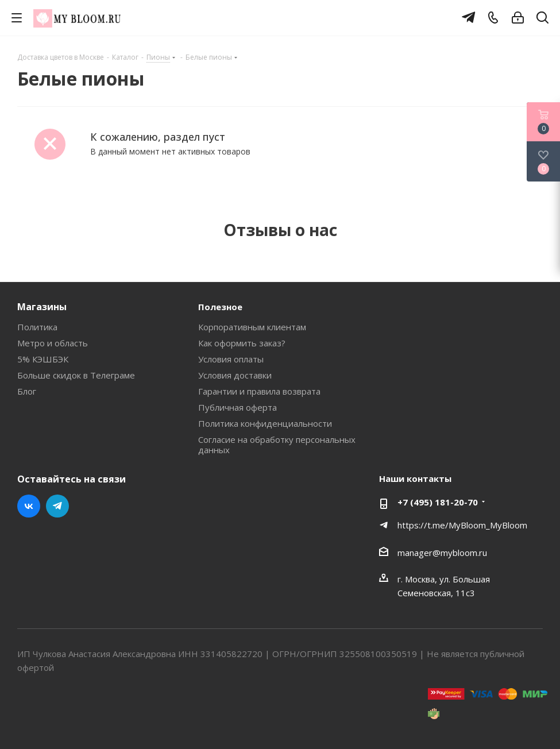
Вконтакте (29, 506)
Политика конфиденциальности (265, 423)
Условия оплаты (231, 359)
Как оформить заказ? (242, 343)
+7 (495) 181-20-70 (438, 502)
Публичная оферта (237, 407)
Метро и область (53, 343)
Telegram (57, 506)
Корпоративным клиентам (252, 327)
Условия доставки (235, 375)
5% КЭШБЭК (43, 359)
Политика (37, 327)
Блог (27, 391)
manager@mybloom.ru (442, 553)
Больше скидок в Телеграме (76, 375)
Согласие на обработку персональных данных (277, 445)
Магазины (42, 307)
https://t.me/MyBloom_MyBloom (462, 525)
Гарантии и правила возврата (259, 391)
